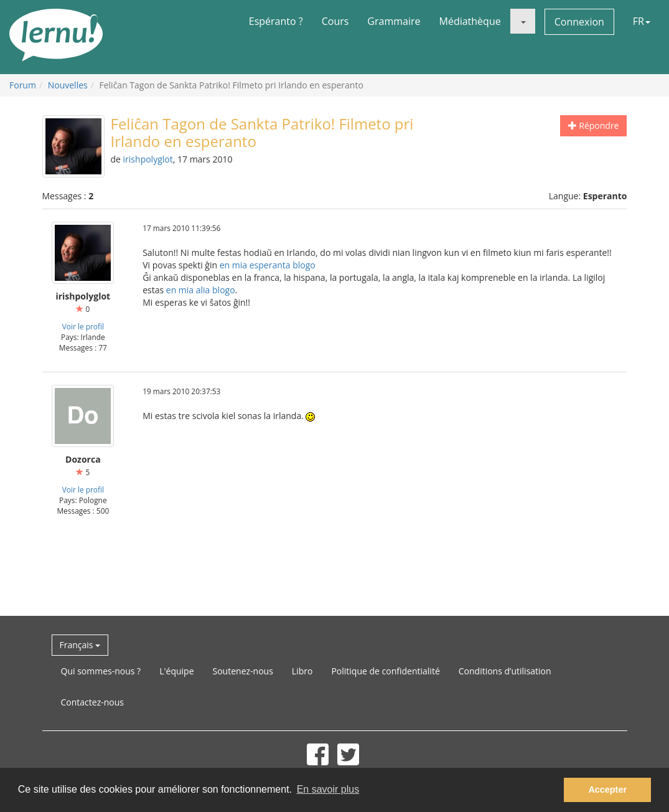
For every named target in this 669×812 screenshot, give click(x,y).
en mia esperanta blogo (268, 265)
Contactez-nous (93, 702)
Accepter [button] (607, 790)
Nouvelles (68, 85)
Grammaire (394, 21)
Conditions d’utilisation (505, 671)
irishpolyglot (148, 159)
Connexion (579, 22)
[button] (523, 21)
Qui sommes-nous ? (101, 671)
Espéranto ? (276, 21)
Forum (23, 85)
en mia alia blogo (201, 290)
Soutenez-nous (243, 671)
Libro (302, 671)
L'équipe (176, 671)
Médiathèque (470, 21)
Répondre (594, 125)
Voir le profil (83, 326)
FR (642, 21)
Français (80, 645)
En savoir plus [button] (328, 789)
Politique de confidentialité (385, 671)
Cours (335, 21)
